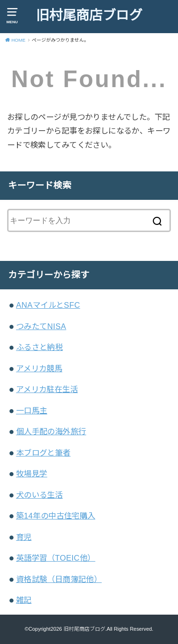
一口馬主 (32, 411)
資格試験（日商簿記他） (59, 579)
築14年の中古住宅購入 (56, 516)
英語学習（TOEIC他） (56, 558)
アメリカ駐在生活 (47, 389)
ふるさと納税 (39, 347)
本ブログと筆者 (43, 453)
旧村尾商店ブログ (89, 15)
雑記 (24, 600)
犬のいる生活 (39, 495)
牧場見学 (32, 474)
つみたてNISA (41, 326)
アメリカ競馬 (39, 368)
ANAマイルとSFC (48, 305)
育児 (24, 537)
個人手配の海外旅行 (51, 431)
